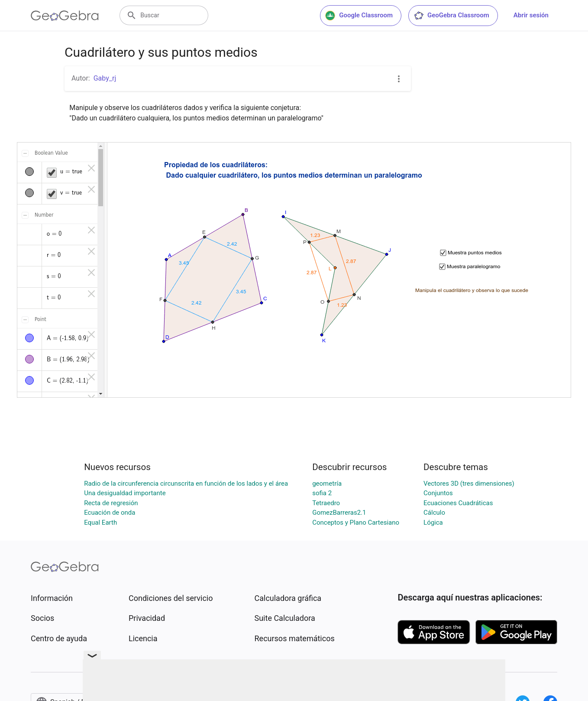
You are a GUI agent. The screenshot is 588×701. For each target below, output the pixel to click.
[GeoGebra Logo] (65, 16)
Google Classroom (359, 16)
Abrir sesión (531, 15)
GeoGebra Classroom (451, 16)
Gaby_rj (105, 78)
